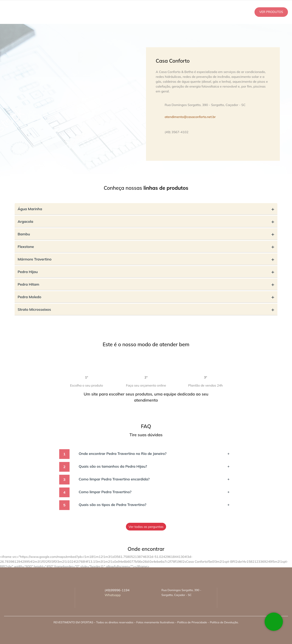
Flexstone (146, 247)
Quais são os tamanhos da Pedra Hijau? (154, 466)
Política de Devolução (224, 622)
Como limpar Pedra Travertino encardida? (154, 479)
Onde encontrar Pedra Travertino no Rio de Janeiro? (154, 454)
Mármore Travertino (146, 259)
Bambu (146, 234)
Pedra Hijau (146, 272)
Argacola (146, 221)
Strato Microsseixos (146, 309)
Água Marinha (146, 209)
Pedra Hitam (146, 284)
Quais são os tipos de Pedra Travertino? (154, 505)
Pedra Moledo (146, 297)
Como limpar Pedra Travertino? (154, 492)
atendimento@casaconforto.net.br (190, 117)
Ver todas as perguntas (146, 527)
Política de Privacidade (192, 622)
